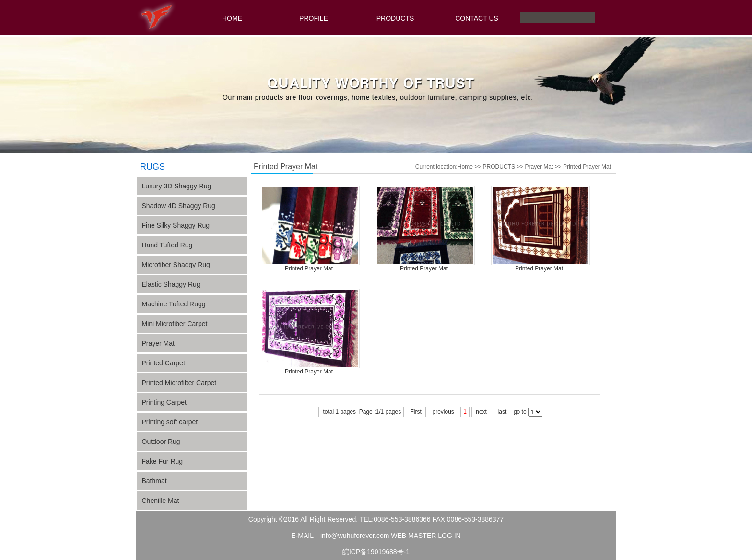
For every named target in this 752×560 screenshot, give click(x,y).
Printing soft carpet (170, 422)
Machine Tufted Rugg (174, 304)
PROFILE (314, 18)
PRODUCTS (395, 18)
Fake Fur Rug (163, 461)
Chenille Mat (161, 501)
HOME (232, 18)
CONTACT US (477, 18)
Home (465, 167)
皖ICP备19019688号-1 (376, 552)
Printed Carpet (164, 363)
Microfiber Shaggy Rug (176, 265)
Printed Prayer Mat (587, 167)
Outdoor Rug (161, 442)
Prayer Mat (158, 343)
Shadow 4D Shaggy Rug (179, 206)
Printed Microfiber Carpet (179, 383)
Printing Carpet (164, 402)
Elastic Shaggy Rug (171, 284)
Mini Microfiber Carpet (175, 324)
